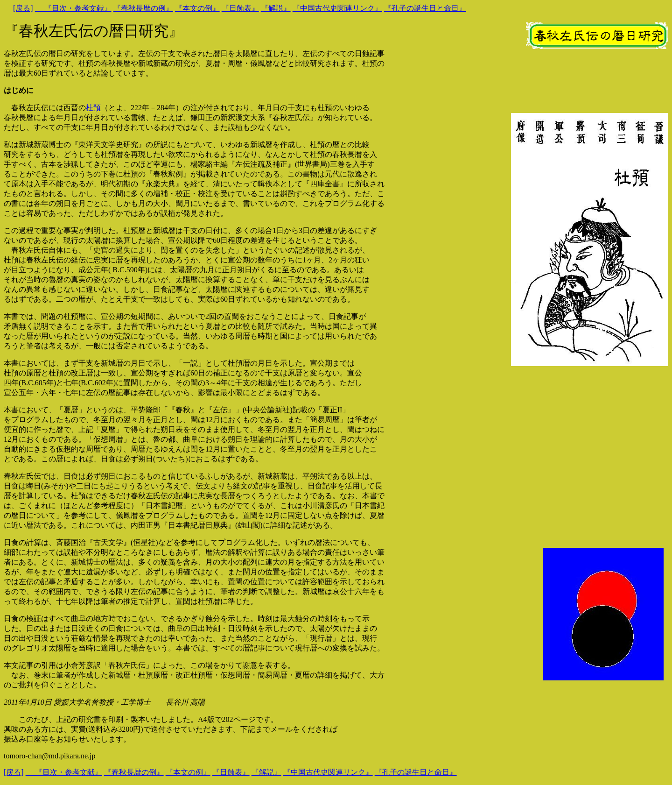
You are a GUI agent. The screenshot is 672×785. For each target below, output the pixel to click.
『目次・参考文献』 (73, 8)
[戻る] (23, 8)
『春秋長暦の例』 (143, 8)
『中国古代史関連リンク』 (337, 8)
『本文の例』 (197, 8)
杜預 (93, 108)
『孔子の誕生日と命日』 (425, 8)
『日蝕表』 (240, 8)
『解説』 (276, 8)
